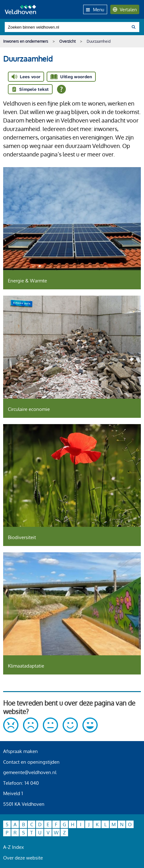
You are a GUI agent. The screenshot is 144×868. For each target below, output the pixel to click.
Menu (95, 10)
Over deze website (23, 858)
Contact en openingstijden (31, 762)
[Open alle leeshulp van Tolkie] (61, 89)
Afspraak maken (20, 751)
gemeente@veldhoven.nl (30, 772)
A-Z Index (14, 847)
